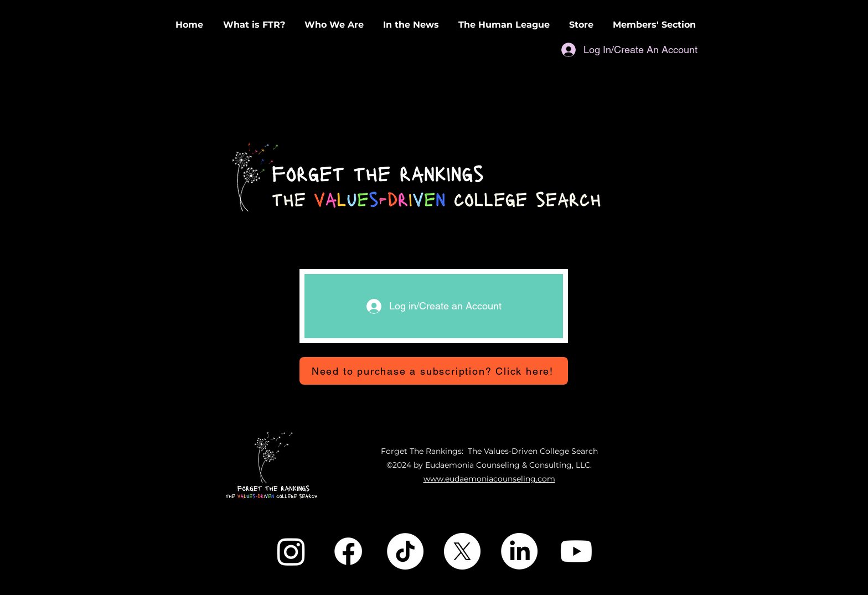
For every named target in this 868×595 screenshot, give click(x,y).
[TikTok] (405, 551)
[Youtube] (576, 551)
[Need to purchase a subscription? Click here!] (434, 371)
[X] (462, 551)
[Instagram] (291, 551)
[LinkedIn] (519, 551)
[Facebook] (348, 551)
